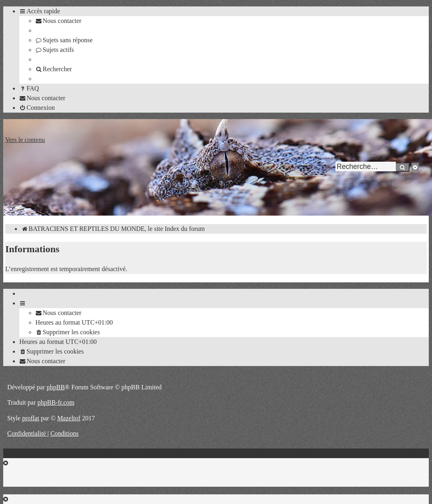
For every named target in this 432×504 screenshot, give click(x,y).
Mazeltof (69, 418)
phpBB (56, 387)
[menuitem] (58, 21)
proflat (31, 418)
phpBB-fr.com (56, 402)
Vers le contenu (25, 140)
